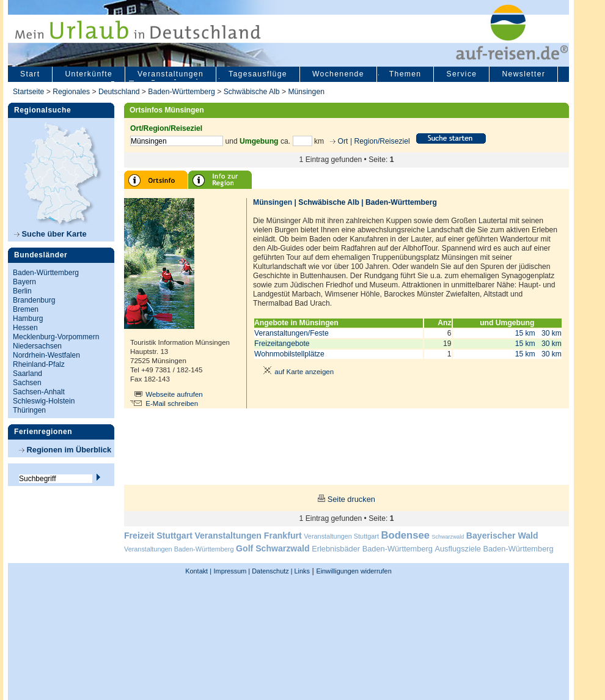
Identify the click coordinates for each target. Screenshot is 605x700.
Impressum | (232, 571)
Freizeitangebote (282, 344)
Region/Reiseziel (382, 141)
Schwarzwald (448, 537)
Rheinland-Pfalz (39, 364)
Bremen (26, 309)
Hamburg (28, 319)
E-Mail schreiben (172, 403)
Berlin (22, 291)
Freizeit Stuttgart (158, 536)
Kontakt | (198, 571)
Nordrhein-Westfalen (46, 355)
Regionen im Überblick (65, 450)
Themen (405, 74)
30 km (552, 333)
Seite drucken (351, 499)
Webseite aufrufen (174, 394)
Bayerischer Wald (502, 536)
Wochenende (338, 74)
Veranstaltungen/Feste (291, 333)
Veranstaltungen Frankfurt (248, 536)
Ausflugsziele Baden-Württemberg (494, 549)
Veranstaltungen (170, 74)
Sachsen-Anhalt (39, 392)
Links (301, 571)
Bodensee (405, 535)
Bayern (24, 282)
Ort (342, 141)
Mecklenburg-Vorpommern (56, 337)
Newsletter (523, 74)
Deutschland (119, 92)
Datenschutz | (271, 571)
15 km (525, 333)
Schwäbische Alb (252, 92)
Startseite (28, 92)
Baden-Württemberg (181, 92)
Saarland (28, 374)
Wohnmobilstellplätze (289, 354)
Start (30, 74)
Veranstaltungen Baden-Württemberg (179, 549)
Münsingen (306, 92)
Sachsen (27, 383)
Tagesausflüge (258, 74)
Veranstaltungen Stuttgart (341, 536)
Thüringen (29, 410)
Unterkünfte (89, 74)
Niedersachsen (37, 346)
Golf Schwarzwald (273, 548)
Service (461, 74)
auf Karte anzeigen (296, 372)
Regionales (71, 92)
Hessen (25, 328)
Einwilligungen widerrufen (354, 571)
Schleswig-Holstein (44, 401)
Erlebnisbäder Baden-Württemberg (372, 549)
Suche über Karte (50, 234)
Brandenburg (34, 300)
